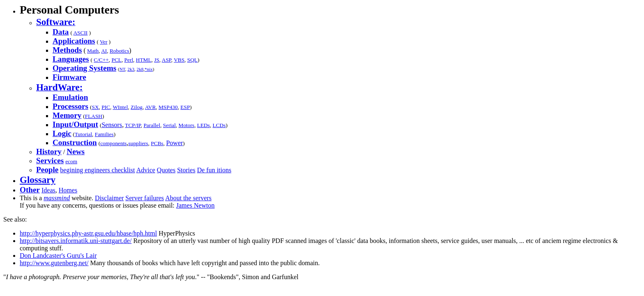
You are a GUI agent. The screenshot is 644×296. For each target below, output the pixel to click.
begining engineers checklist (97, 170)
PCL (116, 60)
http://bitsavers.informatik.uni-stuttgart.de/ (76, 241)
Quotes (166, 170)
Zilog (137, 107)
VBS (179, 60)
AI (104, 51)
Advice (146, 170)
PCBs (157, 143)
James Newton (195, 205)
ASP (167, 60)
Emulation (70, 97)
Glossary (38, 180)
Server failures (145, 198)
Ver (104, 42)
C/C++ (101, 60)
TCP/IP (133, 125)
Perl (129, 60)
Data (61, 32)
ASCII (80, 33)
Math (93, 51)
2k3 (131, 69)
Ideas (48, 190)
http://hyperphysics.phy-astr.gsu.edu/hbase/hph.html (88, 233)
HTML (144, 60)
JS (157, 60)
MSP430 (168, 107)
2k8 (140, 69)
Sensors (112, 125)
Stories (186, 170)
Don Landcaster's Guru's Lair (58, 256)
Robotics (119, 51)
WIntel (120, 107)
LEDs (204, 125)
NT (122, 69)
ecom (71, 161)
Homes (68, 190)
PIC (106, 107)
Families (104, 134)
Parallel (152, 125)
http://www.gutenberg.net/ (54, 263)
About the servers (188, 198)
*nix (149, 69)
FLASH (94, 116)
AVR (150, 107)
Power (174, 143)
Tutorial (83, 134)
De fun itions (214, 170)
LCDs (219, 125)
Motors (187, 125)
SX (95, 107)
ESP (185, 107)
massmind (57, 198)
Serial (169, 125)
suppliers (138, 143)
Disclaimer (109, 198)
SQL (192, 60)
